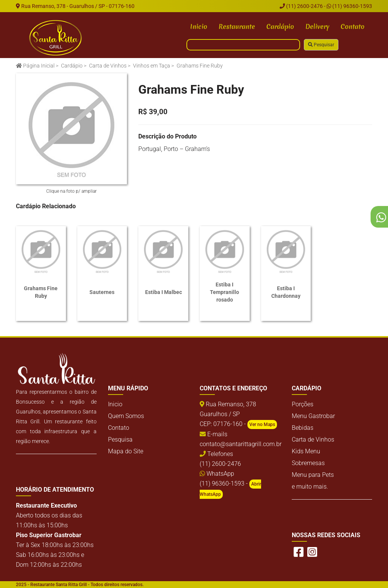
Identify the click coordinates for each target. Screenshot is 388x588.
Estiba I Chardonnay (286, 292)
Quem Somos (126, 416)
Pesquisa (120, 439)
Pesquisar (321, 45)
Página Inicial (35, 66)
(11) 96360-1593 (349, 6)
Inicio (199, 26)
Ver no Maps (262, 424)
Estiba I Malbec (163, 292)
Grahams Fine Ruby (41, 292)
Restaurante (237, 26)
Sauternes (102, 292)
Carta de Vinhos (108, 66)
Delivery (317, 26)
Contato (353, 26)
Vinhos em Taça (152, 66)
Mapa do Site (126, 451)
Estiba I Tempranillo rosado (225, 292)
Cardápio (280, 26)
